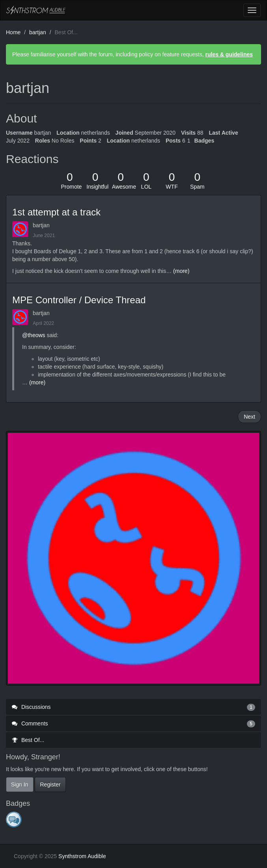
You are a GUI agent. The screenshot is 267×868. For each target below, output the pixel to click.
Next (249, 417)
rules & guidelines (229, 54)
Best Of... (28, 740)
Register (50, 785)
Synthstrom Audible (36, 10)
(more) (181, 271)
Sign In (20, 785)
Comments (133, 723)
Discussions (133, 707)
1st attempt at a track (56, 212)
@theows (34, 335)
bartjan (41, 225)
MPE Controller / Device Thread (79, 300)
